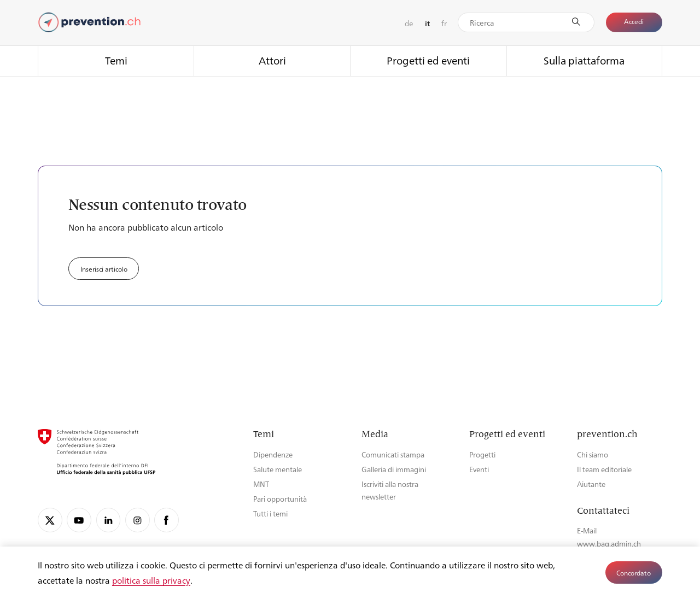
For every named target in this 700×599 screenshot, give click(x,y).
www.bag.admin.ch (609, 544)
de (409, 23)
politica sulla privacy (151, 580)
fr (444, 23)
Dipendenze (273, 454)
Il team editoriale (604, 469)
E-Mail (587, 530)
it (427, 23)
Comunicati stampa (393, 454)
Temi (116, 60)
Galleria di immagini (394, 469)
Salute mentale (278, 469)
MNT (261, 484)
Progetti (482, 454)
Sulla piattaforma (584, 60)
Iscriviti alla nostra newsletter (390, 491)
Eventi (479, 469)
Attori (272, 60)
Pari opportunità (280, 499)
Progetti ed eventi (428, 60)
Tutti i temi (270, 513)
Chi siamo (593, 454)
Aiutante (591, 484)
